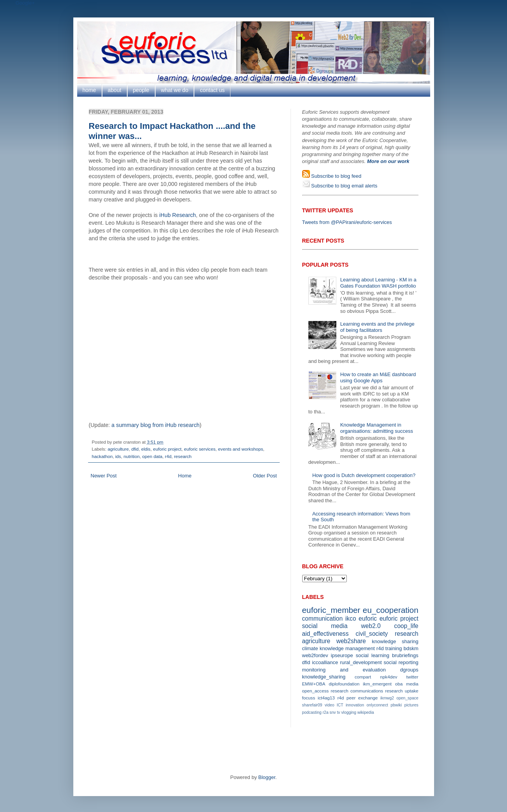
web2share (351, 641)
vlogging (349, 712)
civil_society (372, 634)
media (412, 684)
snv (333, 712)
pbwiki (396, 705)
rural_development (361, 662)
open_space (408, 698)
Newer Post (104, 476)
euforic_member (331, 610)
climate (310, 648)
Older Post (265, 476)
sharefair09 (312, 705)
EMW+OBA (314, 684)
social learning (373, 655)
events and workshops (241, 449)
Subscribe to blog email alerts (344, 186)
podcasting (312, 712)
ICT (340, 705)
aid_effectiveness (325, 634)
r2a (326, 712)
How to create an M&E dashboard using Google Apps (378, 377)
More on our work (388, 161)
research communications (357, 691)
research (183, 456)
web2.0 (371, 626)
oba (399, 684)
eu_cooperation (390, 610)
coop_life (406, 626)
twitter (412, 677)
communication (323, 619)
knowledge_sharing (324, 677)
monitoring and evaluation (344, 670)
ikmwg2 (387, 698)
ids (118, 456)
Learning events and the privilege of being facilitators (377, 327)
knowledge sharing (395, 641)
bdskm (411, 648)
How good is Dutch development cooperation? (364, 475)
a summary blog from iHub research (155, 425)
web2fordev (315, 655)
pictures (411, 705)
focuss (309, 698)
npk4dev (389, 677)
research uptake (402, 691)
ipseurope (342, 655)
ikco (351, 619)
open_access (316, 691)
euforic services (200, 449)
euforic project (167, 449)
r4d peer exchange (358, 698)
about (115, 90)
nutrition (132, 456)
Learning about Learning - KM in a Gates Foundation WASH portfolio (378, 283)
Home (185, 476)
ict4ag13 (326, 698)
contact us (212, 90)
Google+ (25, 3)
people (141, 90)
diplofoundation (344, 684)
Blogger (267, 777)
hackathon (102, 456)
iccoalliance (325, 662)
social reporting (401, 662)
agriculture (118, 449)
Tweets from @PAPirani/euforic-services (347, 222)
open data (152, 456)
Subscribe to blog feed (336, 176)
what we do (175, 90)
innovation (355, 705)
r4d (168, 456)
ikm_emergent (377, 684)
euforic (368, 619)
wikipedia (366, 712)
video (330, 705)
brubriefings (405, 655)
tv (339, 712)
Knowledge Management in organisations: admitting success (377, 428)
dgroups (409, 670)
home (89, 90)
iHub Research (177, 215)
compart (363, 677)
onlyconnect (377, 705)
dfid (135, 449)
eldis (146, 449)
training (394, 648)
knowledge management (347, 648)
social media (325, 626)
